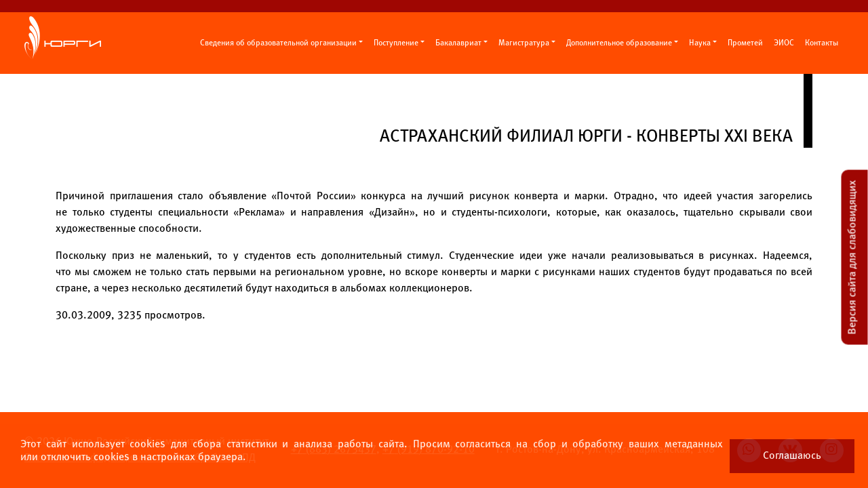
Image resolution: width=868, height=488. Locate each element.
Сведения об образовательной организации (278, 43)
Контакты (822, 43)
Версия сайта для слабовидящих (853, 258)
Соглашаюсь (792, 456)
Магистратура (524, 43)
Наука (700, 43)
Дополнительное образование (619, 43)
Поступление (396, 43)
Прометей (745, 43)
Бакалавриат (458, 43)
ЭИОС (784, 43)
